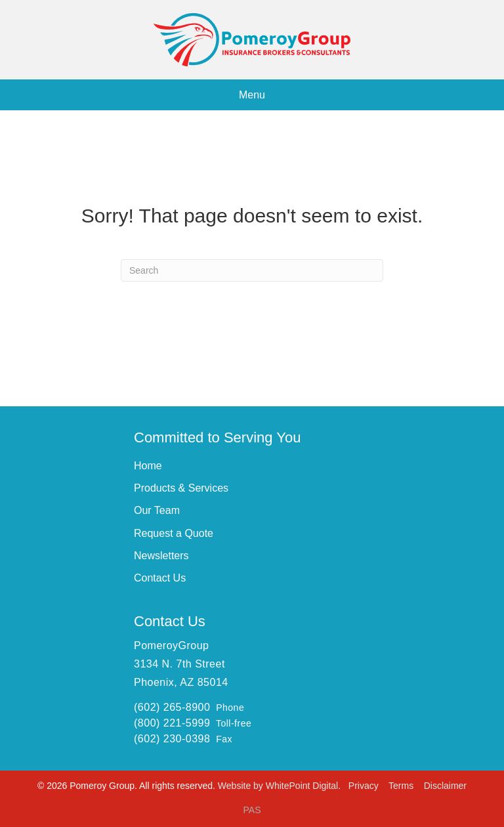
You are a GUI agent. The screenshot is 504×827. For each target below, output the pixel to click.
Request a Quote (174, 533)
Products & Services (181, 488)
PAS (252, 810)
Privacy (365, 786)
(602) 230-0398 (172, 739)
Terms (402, 786)
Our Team (157, 510)
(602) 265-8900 (172, 707)
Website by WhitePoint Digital (278, 786)
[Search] (252, 270)
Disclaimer (445, 786)
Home (148, 466)
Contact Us (160, 578)
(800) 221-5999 (172, 723)
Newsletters (161, 556)
